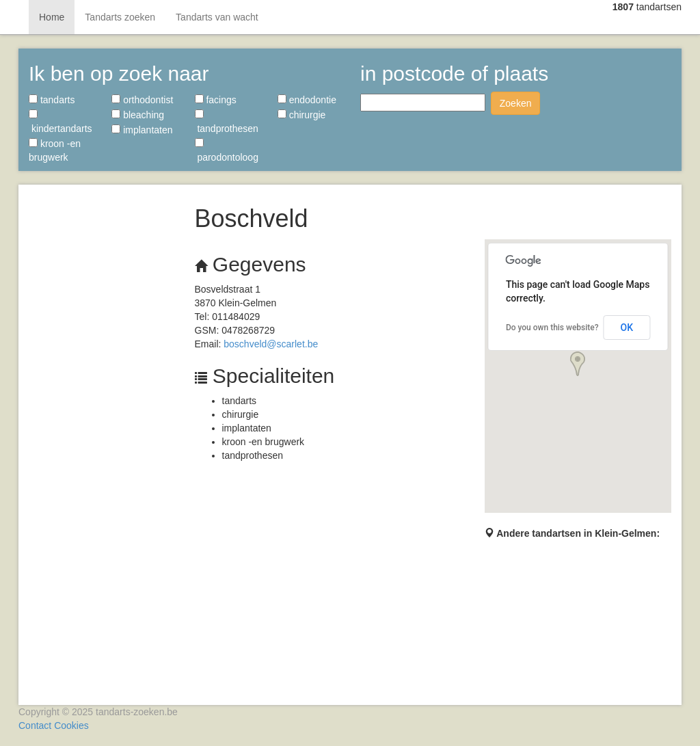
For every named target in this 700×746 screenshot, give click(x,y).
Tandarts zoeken (120, 17)
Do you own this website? (552, 328)
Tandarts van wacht (217, 17)
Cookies (71, 725)
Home (52, 17)
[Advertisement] (102, 397)
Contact (35, 725)
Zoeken (516, 103)
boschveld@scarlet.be (271, 344)
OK (627, 328)
